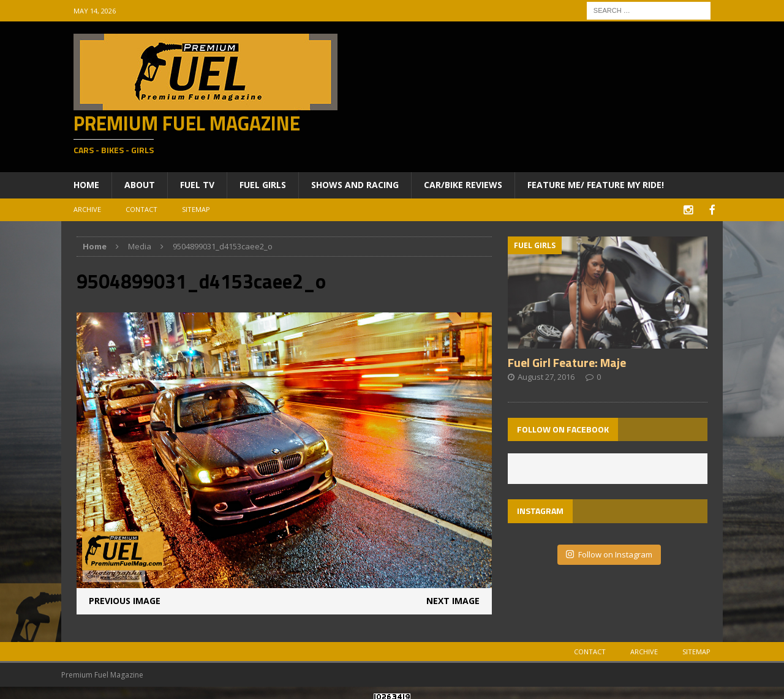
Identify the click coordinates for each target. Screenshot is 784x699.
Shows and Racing (355, 185)
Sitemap (196, 209)
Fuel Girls (263, 185)
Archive (87, 209)
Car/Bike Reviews (463, 185)
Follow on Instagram (609, 553)
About (140, 185)
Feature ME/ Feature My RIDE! (596, 185)
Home (86, 185)
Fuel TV (197, 185)
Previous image (125, 599)
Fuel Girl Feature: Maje (567, 361)
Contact (141, 209)
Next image (453, 599)
